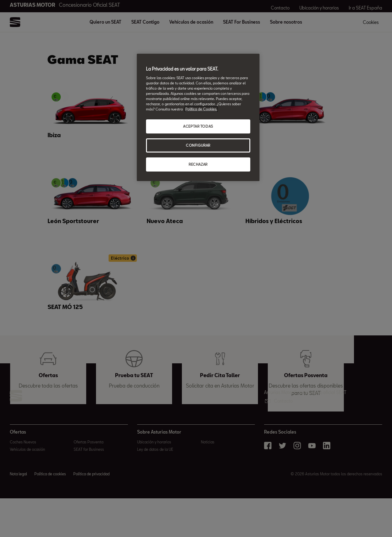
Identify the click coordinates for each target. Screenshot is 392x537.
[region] (198, 117)
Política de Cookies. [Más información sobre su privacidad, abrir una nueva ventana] (201, 109)
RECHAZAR (198, 164)
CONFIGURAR (198, 145)
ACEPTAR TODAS (198, 126)
